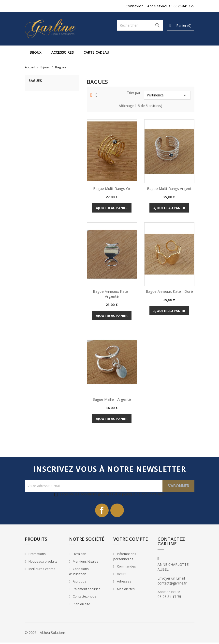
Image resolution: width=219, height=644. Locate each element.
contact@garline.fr (172, 584)
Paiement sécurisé (86, 590)
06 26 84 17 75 (169, 598)
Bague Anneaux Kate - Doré (169, 291)
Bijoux (36, 52)
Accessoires (63, 52)
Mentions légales (85, 563)
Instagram (118, 511)
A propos (79, 583)
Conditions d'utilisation (79, 573)
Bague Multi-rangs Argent (169, 188)
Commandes (126, 567)
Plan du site (81, 605)
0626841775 (184, 6)
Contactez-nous (84, 598)
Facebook (101, 511)
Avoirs (121, 575)
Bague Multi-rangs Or (112, 188)
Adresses (124, 583)
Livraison (79, 555)
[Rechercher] (140, 25)
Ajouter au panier (112, 208)
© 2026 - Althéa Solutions (45, 634)
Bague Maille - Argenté (112, 399)
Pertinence (167, 95)
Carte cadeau (96, 52)
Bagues (35, 81)
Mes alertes (125, 590)
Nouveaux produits (43, 563)
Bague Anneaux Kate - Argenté (112, 294)
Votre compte (131, 540)
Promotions (37, 555)
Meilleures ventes (42, 570)
